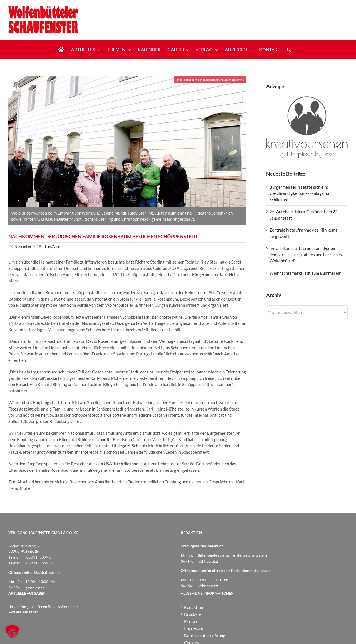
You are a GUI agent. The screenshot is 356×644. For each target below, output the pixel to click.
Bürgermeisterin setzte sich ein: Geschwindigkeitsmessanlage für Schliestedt (300, 193)
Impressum (194, 628)
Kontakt (192, 621)
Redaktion (194, 607)
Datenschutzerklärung (205, 636)
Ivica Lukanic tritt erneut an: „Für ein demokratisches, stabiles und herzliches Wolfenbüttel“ (306, 255)
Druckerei (193, 614)
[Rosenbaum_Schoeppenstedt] (127, 142)
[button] (289, 50)
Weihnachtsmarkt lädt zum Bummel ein (305, 273)
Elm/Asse (53, 247)
